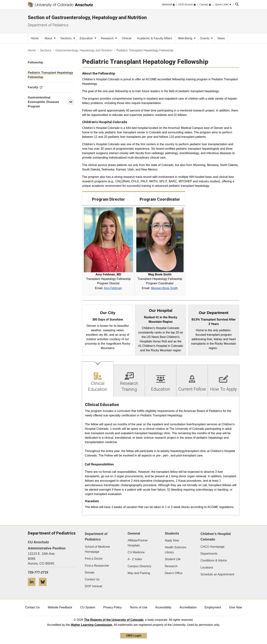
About (50, 38)
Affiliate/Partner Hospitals (138, 543)
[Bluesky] (44, 587)
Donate (90, 572)
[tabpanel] (161, 456)
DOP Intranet (94, 586)
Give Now (236, 607)
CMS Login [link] (134, 636)
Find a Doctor (94, 559)
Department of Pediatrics (48, 25)
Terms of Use (139, 607)
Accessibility (163, 607)
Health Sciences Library (176, 550)
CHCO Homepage (212, 547)
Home (32, 50)
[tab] (98, 379)
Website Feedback (60, 607)
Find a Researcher (97, 566)
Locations (207, 567)
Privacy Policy (113, 607)
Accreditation (188, 607)
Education (88, 38)
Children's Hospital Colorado (216, 537)
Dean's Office (174, 573)
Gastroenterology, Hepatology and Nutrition (84, 50)
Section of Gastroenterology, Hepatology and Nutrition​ (87, 17)
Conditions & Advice (214, 560)
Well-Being (187, 38)
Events (206, 38)
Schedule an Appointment (217, 574)
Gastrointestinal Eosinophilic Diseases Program (43, 102)
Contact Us (92, 579)
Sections (68, 38)
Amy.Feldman (113, 288)
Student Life (173, 559)
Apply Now (172, 540)
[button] (71, 102)
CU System (88, 607)
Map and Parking (139, 573)
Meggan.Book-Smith (164, 288)
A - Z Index (135, 559)
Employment (213, 607)
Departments (209, 554)
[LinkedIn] (33, 587)
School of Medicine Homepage (97, 549)
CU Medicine (136, 552)
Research (109, 38)
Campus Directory (139, 566)
